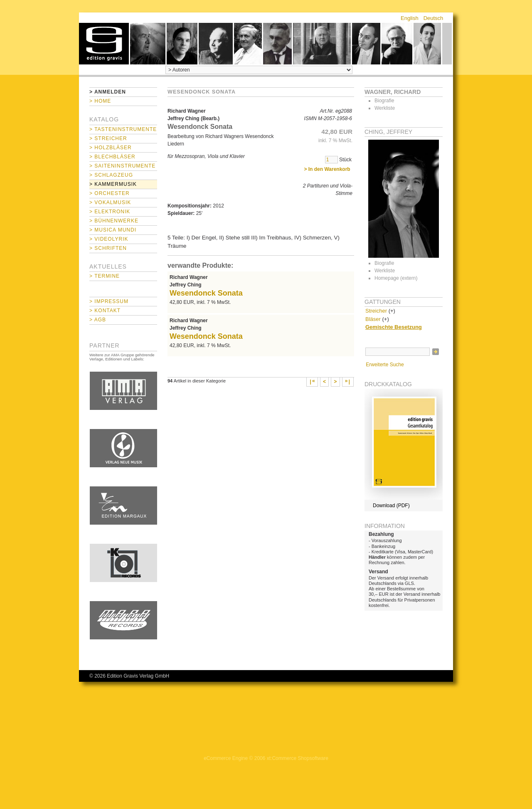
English (410, 18)
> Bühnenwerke (114, 221)
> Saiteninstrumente (122, 166)
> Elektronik (110, 212)
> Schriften (108, 248)
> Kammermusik (113, 184)
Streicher (376, 311)
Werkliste (385, 108)
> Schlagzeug (111, 175)
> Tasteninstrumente (123, 129)
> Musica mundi (113, 230)
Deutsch (433, 18)
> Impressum (109, 301)
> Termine (105, 276)
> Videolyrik (109, 239)
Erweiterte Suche (385, 365)
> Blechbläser (112, 157)
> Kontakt (105, 311)
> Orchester (110, 193)
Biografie (384, 101)
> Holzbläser (111, 148)
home (104, 44)
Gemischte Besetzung (394, 327)
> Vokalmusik (110, 202)
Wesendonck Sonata (206, 293)
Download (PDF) (391, 506)
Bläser (373, 319)
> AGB (98, 320)
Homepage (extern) (396, 278)
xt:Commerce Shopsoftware (298, 758)
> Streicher (108, 138)
